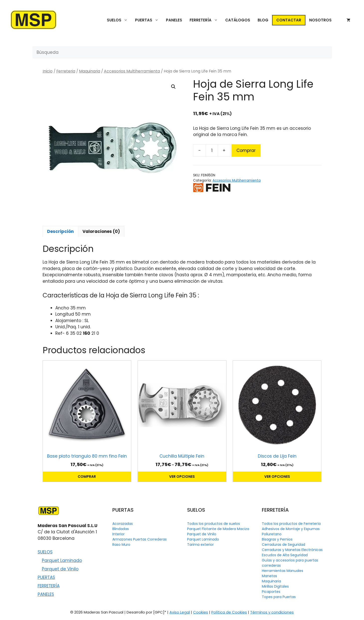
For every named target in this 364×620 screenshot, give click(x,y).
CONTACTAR (289, 20)
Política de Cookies (229, 612)
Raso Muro (121, 545)
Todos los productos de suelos (214, 524)
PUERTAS (149, 20)
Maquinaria (90, 71)
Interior (118, 534)
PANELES (174, 20)
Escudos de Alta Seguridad (285, 555)
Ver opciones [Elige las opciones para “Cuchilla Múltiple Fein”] (182, 477)
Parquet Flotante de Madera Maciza (218, 529)
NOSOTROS (320, 20)
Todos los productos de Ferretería (291, 524)
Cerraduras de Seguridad (284, 545)
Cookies (201, 612)
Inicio (48, 71)
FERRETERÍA (206, 20)
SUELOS (119, 20)
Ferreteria (66, 71)
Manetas (269, 576)
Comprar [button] (87, 477)
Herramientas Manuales (283, 571)
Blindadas (121, 529)
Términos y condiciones (272, 612)
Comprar (246, 150)
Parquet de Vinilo (60, 569)
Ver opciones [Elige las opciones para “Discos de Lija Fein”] (277, 477)
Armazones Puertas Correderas (140, 539)
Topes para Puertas (279, 597)
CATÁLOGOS (238, 20)
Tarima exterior (200, 545)
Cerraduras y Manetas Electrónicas (292, 550)
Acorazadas (123, 524)
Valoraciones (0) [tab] (101, 231)
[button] (173, 87)
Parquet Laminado (62, 560)
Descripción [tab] (60, 231)
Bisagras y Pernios (277, 539)
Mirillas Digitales (275, 586)
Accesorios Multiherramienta (132, 71)
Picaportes (271, 592)
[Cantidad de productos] (212, 150)
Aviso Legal (180, 612)
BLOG (263, 20)
